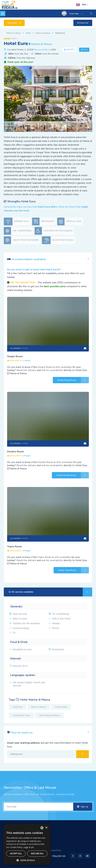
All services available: (50, 592)
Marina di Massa (42, 50)
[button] (89, 69)
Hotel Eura (17, 707)
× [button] (46, 828)
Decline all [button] (37, 853)
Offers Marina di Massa (50, 715)
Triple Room (15, 547)
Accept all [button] (16, 853)
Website (71, 50)
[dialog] (27, 844)
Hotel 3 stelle (61, 707)
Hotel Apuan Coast (21, 715)
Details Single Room (73, 380)
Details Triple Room (74, 570)
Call (85, 50)
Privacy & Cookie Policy (51, 850)
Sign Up (83, 807)
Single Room (15, 356)
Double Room (15, 452)
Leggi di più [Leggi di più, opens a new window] (29, 847)
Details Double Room (73, 475)
